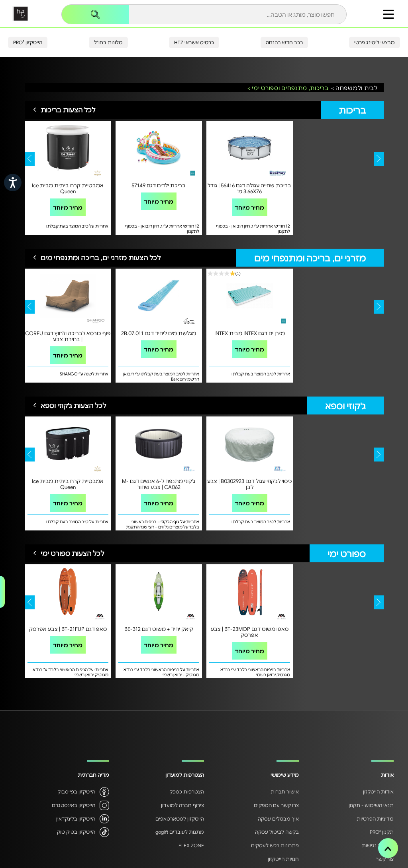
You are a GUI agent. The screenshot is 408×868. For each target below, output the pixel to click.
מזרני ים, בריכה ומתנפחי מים (310, 258)
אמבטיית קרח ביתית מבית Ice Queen (68, 188)
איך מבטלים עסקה (278, 819)
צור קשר (385, 859)
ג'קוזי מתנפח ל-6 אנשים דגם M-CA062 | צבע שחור (159, 484)
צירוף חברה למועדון (182, 805)
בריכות (352, 110)
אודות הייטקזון (378, 791)
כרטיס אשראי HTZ (194, 42)
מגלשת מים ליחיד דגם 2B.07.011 (159, 333)
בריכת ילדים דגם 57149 (159, 185)
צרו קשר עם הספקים (276, 805)
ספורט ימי (347, 553)
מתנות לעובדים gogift (180, 832)
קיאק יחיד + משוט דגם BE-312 (159, 629)
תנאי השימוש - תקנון (371, 805)
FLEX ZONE (191, 845)
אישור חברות (285, 791)
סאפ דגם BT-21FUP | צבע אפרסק (68, 629)
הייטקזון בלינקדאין (76, 819)
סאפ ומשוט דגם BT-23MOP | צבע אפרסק (250, 632)
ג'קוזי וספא (345, 406)
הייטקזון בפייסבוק (76, 791)
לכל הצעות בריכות (68, 110)
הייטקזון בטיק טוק (76, 832)
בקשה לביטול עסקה (277, 832)
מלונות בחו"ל (108, 42)
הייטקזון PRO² (28, 42)
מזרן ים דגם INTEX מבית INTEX (250, 333)
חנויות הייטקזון (283, 859)
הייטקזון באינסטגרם (74, 805)
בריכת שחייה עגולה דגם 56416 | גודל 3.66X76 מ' (249, 188)
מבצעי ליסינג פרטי (375, 42)
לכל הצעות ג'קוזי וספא (73, 405)
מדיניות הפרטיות (375, 819)
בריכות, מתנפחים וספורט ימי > (288, 88)
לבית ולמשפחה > (354, 88)
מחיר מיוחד (68, 207)
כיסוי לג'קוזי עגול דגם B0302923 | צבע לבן (250, 484)
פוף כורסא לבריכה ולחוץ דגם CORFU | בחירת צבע (68, 336)
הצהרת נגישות (378, 845)
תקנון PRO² (382, 832)
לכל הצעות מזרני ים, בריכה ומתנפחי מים (101, 257)
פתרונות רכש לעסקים (275, 845)
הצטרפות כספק (187, 791)
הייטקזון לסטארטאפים (180, 819)
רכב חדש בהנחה (284, 42)
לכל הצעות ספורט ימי (72, 553)
